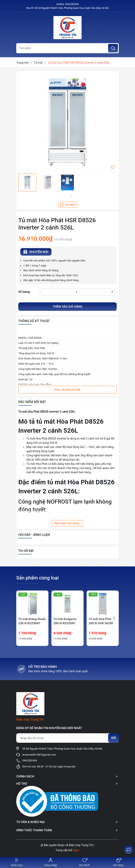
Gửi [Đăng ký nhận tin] (114, 738)
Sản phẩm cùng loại (37, 578)
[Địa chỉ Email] (67, 738)
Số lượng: (24, 292)
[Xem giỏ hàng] (118, 862)
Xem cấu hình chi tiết (67, 390)
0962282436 (72, 4)
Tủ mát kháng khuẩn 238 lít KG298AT (32, 621)
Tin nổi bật (26, 551)
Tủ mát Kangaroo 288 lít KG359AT (65, 621)
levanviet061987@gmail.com (39, 755)
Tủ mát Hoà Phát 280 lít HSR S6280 (101, 621)
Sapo (76, 850)
